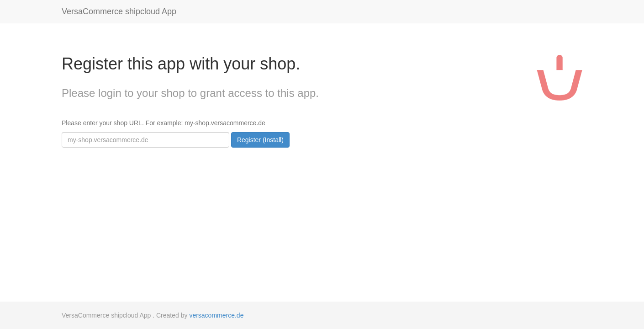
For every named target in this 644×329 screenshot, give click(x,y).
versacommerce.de (216, 315)
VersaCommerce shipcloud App (119, 11)
